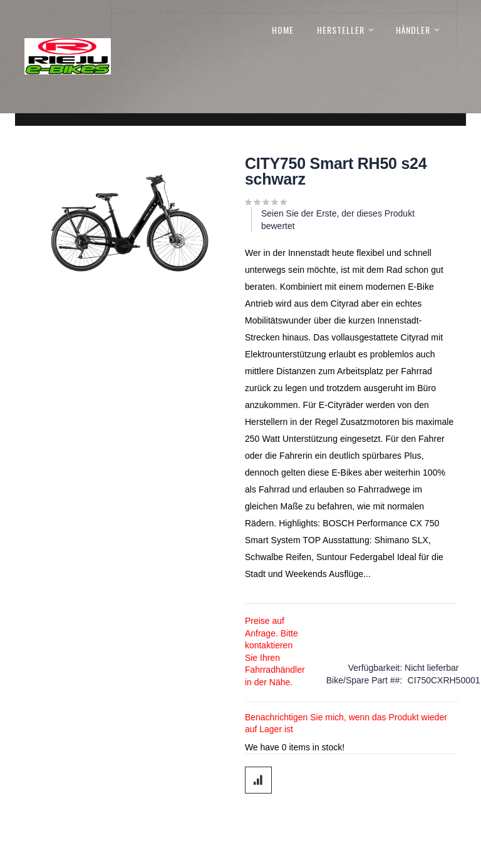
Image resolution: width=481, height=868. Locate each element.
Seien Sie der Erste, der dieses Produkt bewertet (338, 220)
